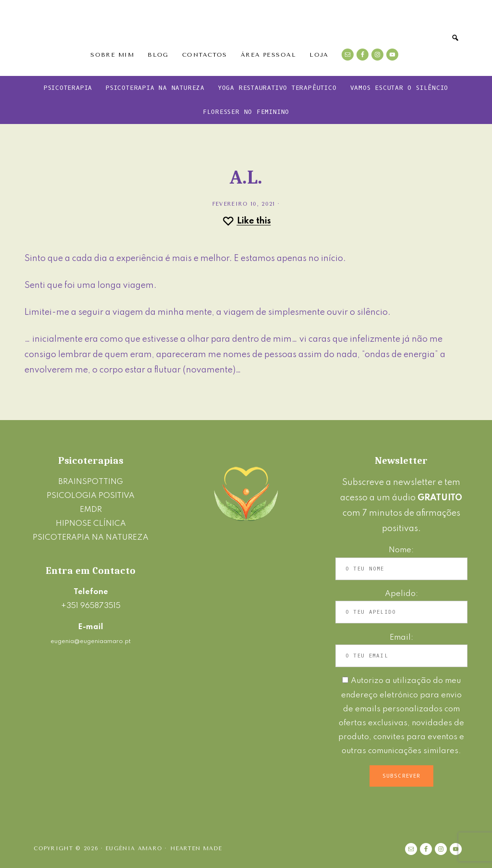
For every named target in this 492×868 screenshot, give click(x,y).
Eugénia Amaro (246, 26)
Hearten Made (196, 849)
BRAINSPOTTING (91, 482)
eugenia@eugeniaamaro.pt (91, 641)
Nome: (401, 550)
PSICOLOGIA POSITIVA (91, 496)
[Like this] (246, 221)
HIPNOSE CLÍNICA (91, 524)
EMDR (91, 510)
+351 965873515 (91, 606)
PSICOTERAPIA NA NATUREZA (91, 538)
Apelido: (401, 594)
